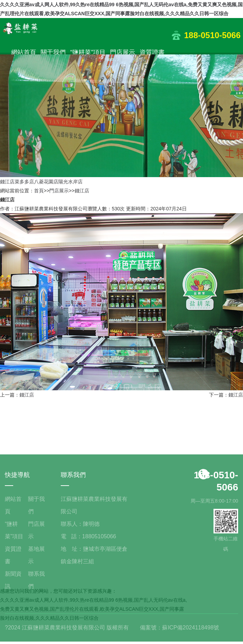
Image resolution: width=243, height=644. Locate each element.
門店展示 (123, 52)
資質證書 (152, 52)
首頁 (39, 191)
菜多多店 (24, 182)
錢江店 (7, 182)
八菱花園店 (46, 182)
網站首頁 (24, 52)
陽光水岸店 (70, 182)
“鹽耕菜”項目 (88, 52)
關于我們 (53, 52)
